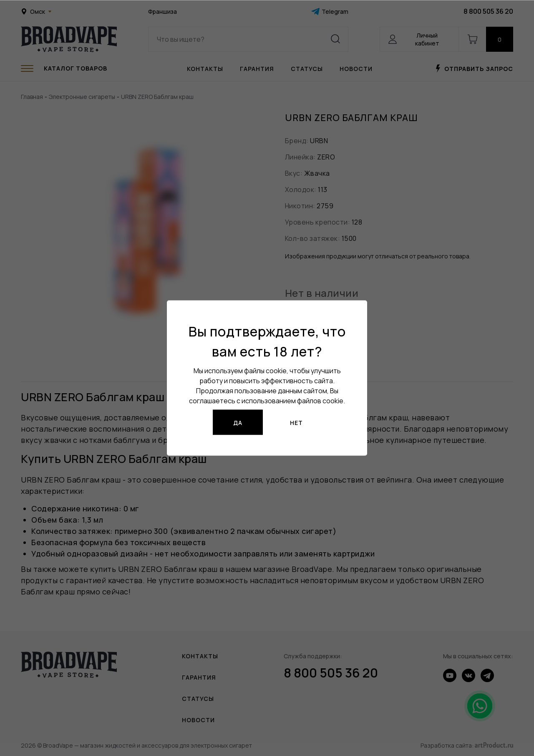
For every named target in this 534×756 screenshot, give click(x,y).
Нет (296, 422)
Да (238, 422)
